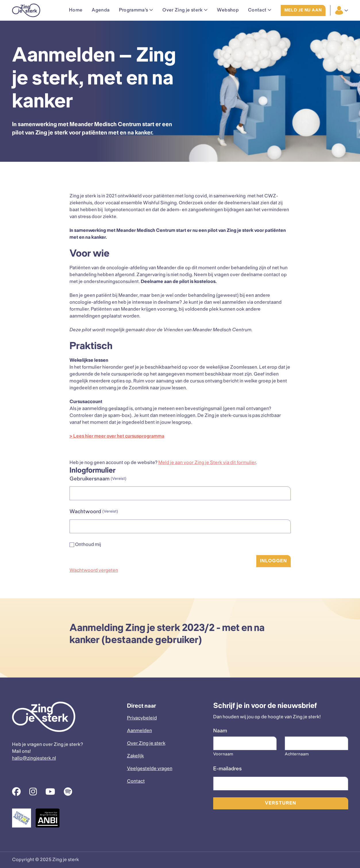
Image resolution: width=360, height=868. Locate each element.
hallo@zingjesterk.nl (34, 758)
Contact (136, 781)
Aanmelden (139, 731)
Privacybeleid (142, 718)
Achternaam (297, 754)
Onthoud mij (88, 545)
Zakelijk (135, 756)
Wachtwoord (94, 512)
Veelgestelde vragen (150, 769)
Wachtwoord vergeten (94, 570)
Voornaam (223, 754)
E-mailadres (227, 769)
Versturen (280, 803)
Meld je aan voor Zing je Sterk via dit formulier (207, 463)
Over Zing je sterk (146, 743)
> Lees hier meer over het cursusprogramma (117, 436)
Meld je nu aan (303, 10)
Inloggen (273, 561)
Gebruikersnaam (98, 479)
